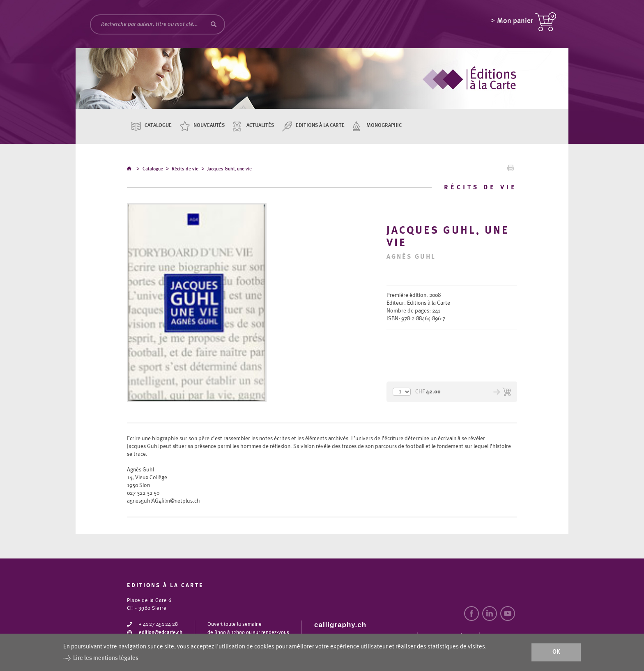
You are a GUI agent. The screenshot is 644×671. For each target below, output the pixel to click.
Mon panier (515, 23)
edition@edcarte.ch (161, 633)
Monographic (384, 125)
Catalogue (158, 125)
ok (556, 652)
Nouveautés (209, 125)
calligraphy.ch (340, 625)
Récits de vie (185, 170)
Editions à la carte (320, 125)
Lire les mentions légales (106, 658)
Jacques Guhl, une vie (230, 170)
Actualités (260, 125)
